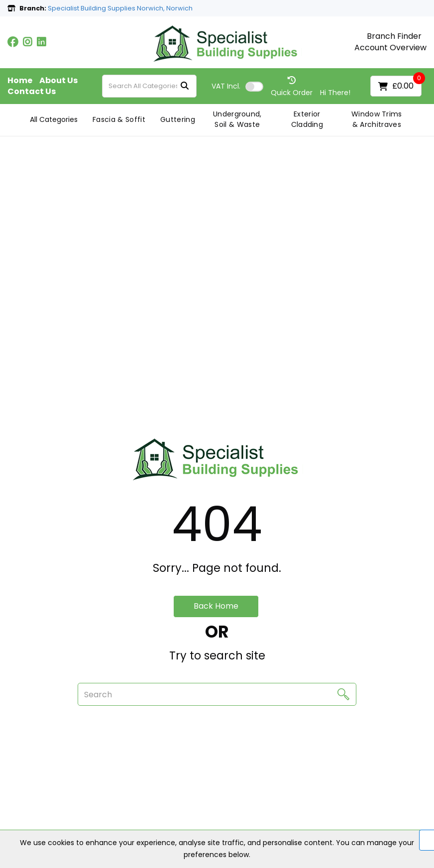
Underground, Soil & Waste (237, 119)
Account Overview (390, 48)
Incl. (226, 86)
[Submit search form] (185, 86)
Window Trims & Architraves (377, 119)
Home (20, 81)
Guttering (178, 119)
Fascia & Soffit (119, 119)
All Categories (54, 119)
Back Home (216, 606)
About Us (58, 81)
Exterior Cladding (307, 119)
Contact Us (32, 92)
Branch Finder (394, 36)
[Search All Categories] (150, 86)
